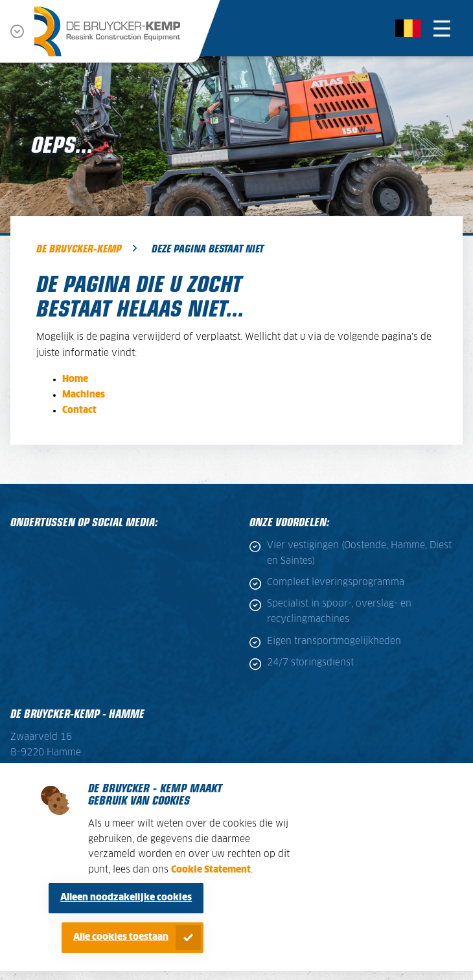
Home (75, 379)
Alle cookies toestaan (121, 937)
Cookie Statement (211, 870)
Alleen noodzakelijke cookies (126, 898)
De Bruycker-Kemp (79, 248)
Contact (79, 410)
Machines (84, 395)
